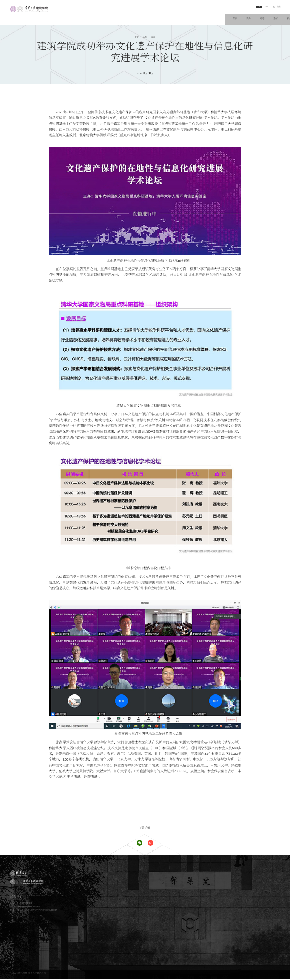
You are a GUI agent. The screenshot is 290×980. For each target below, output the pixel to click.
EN (262, 7)
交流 (259, 15)
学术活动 (192, 883)
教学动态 (192, 909)
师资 (130, 926)
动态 (156, 15)
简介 (139, 15)
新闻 (153, 37)
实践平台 (251, 930)
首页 (122, 15)
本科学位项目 (134, 900)
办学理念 (132, 878)
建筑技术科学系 (255, 887)
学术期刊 (251, 935)
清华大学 (251, 926)
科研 (225, 15)
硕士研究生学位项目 (138, 904)
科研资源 (251, 904)
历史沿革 (132, 883)
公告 (190, 878)
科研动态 (251, 909)
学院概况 (132, 874)
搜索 (277, 7)
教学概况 (192, 900)
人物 (242, 15)
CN (251, 7)
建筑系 (250, 874)
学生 (130, 930)
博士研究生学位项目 (138, 909)
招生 (190, 15)
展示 (190, 930)
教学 (208, 15)
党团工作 (192, 887)
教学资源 (192, 904)
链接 (276, 15)
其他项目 (132, 914)
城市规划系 (253, 878)
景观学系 (251, 883)
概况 (190, 926)
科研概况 (251, 900)
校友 (130, 935)
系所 (173, 15)
